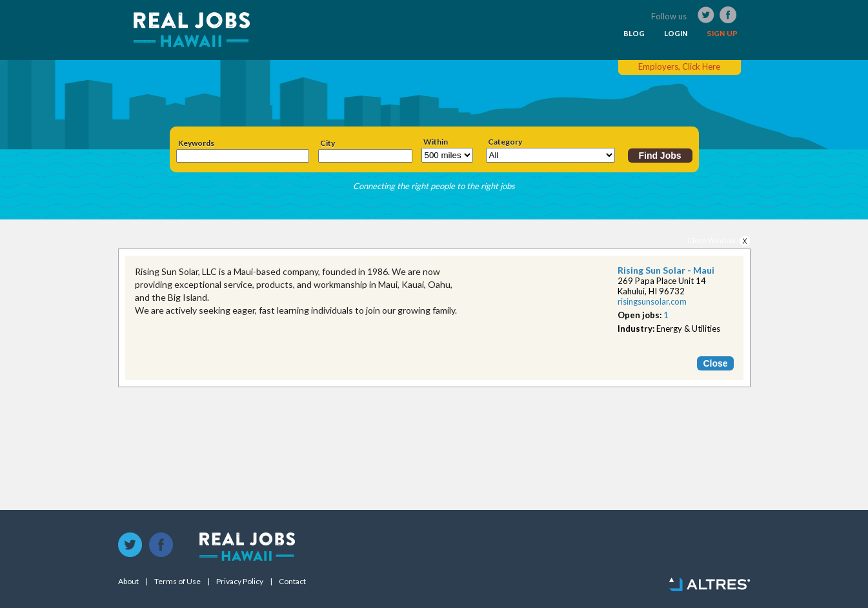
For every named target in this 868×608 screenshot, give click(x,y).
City (328, 143)
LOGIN (676, 34)
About (128, 582)
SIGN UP (722, 34)
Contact (292, 582)
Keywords (196, 143)
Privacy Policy (240, 582)
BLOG (634, 34)
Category (505, 142)
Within (436, 142)
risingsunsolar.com (652, 301)
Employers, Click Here (679, 66)
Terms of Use (177, 582)
